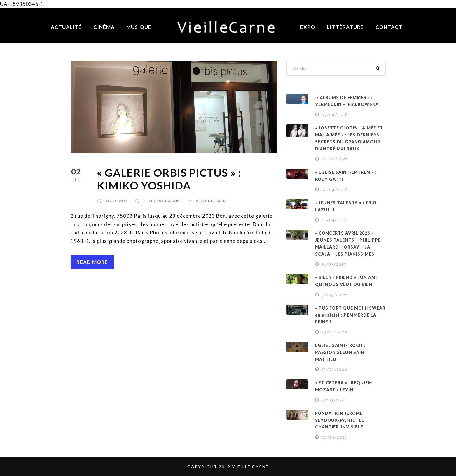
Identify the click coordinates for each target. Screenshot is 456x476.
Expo (308, 27)
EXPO (221, 201)
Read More (92, 262)
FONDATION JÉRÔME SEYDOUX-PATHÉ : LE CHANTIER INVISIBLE (340, 420)
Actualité (66, 27)
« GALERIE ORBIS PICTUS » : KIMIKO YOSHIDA (169, 179)
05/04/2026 (335, 115)
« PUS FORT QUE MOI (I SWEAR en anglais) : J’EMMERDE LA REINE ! (350, 315)
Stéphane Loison (162, 201)
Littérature (345, 27)
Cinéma (104, 27)
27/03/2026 (334, 400)
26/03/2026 (334, 437)
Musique (139, 27)
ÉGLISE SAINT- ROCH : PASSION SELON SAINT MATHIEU (341, 352)
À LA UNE (205, 201)
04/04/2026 (335, 159)
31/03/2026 (334, 264)
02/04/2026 (335, 190)
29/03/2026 (334, 332)
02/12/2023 (116, 201)
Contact (389, 27)
